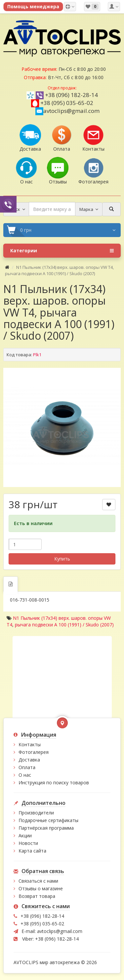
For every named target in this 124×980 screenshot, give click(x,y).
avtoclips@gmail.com (67, 111)
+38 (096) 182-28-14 (71, 95)
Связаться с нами (38, 881)
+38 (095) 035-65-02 (67, 103)
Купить (62, 559)
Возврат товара (37, 896)
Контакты (30, 744)
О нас (25, 775)
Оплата (27, 767)
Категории (62, 251)
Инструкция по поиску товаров (54, 783)
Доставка (29, 760)
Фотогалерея (34, 752)
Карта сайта (32, 851)
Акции (25, 835)
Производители (36, 813)
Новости (28, 843)
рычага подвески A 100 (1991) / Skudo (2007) (64, 625)
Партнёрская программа (46, 828)
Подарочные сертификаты (48, 820)
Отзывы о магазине (41, 888)
